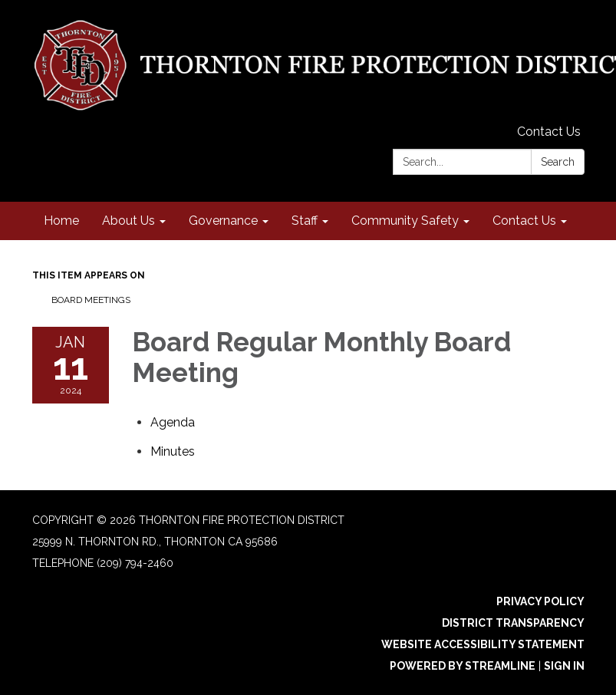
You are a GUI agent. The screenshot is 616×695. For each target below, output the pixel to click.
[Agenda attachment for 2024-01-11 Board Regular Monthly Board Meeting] (173, 422)
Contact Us (549, 132)
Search (558, 162)
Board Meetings (91, 300)
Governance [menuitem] (223, 221)
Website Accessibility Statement (483, 644)
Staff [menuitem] (305, 221)
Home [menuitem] (61, 221)
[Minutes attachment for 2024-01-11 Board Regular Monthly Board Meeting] (173, 451)
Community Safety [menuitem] (405, 221)
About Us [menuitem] (128, 221)
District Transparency (513, 623)
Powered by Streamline (463, 666)
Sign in (564, 666)
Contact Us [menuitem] (524, 221)
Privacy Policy (540, 601)
